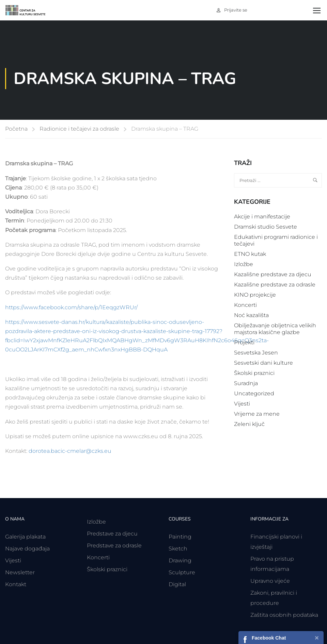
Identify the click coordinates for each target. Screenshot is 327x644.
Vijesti (242, 404)
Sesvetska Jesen (256, 353)
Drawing (180, 560)
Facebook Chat (269, 638)
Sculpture (182, 572)
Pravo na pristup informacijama (272, 564)
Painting (180, 537)
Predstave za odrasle (114, 546)
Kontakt (16, 584)
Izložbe (244, 264)
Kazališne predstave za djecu (273, 274)
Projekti (244, 342)
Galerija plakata (25, 537)
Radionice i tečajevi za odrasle (79, 129)
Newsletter (20, 572)
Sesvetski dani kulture (263, 363)
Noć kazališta (251, 315)
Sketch (178, 549)
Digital (177, 584)
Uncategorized (254, 393)
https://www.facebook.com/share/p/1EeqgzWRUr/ (71, 307)
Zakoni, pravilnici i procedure (274, 598)
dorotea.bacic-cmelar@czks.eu (70, 451)
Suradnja (246, 383)
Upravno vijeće (270, 581)
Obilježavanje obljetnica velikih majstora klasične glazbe (275, 329)
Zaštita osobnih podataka (284, 615)
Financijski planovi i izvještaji (276, 542)
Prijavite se (236, 10)
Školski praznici (254, 373)
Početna (16, 129)
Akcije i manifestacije (262, 217)
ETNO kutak (250, 254)
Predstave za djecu (112, 534)
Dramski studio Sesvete (266, 227)
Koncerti (245, 305)
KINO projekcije (255, 295)
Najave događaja (27, 549)
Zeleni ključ (249, 424)
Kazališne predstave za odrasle (275, 285)
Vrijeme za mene (257, 414)
